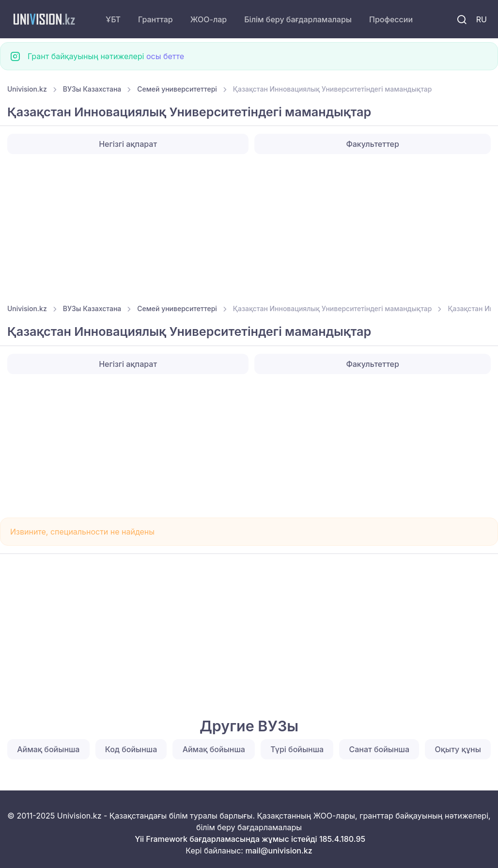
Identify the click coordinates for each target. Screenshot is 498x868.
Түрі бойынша (297, 749)
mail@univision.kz (279, 851)
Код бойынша (131, 749)
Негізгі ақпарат (128, 144)
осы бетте (165, 56)
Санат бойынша (380, 749)
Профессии (391, 19)
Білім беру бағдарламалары (298, 19)
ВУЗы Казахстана (92, 89)
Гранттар (156, 19)
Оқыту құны (458, 749)
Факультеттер (372, 144)
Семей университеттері (177, 89)
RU (482, 19)
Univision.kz (27, 89)
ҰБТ (113, 19)
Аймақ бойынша (48, 749)
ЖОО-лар (209, 19)
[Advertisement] (249, 226)
